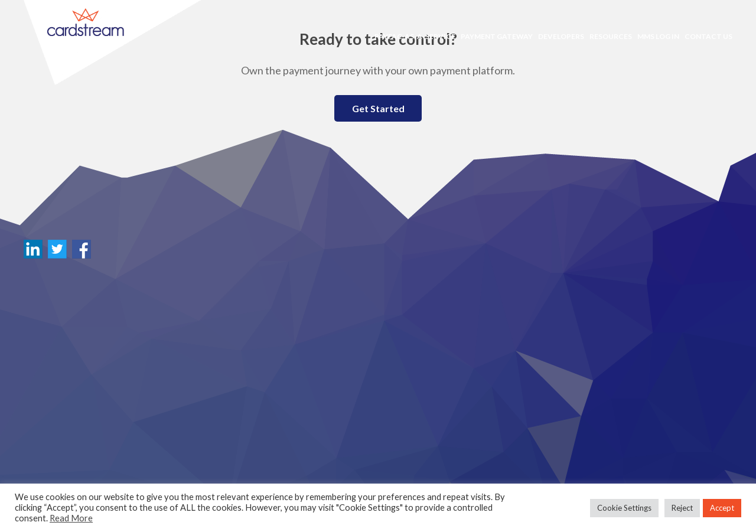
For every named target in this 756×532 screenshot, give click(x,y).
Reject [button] (682, 508)
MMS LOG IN (658, 36)
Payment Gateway (497, 36)
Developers (561, 36)
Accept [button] (722, 508)
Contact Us (708, 36)
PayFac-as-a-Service (415, 36)
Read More (71, 518)
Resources (611, 36)
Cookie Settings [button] (624, 508)
